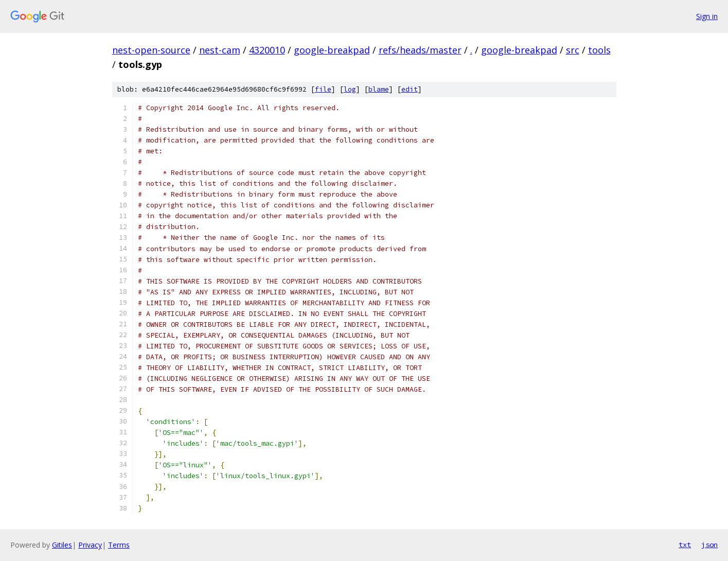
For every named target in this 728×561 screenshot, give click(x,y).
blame (379, 89)
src (573, 50)
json (709, 545)
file (323, 89)
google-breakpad (332, 50)
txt (685, 545)
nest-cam (220, 50)
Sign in (707, 16)
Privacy (90, 545)
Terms (119, 545)
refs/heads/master (420, 50)
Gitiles (62, 545)
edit (410, 89)
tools (599, 50)
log (350, 89)
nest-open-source (151, 50)
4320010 (267, 50)
